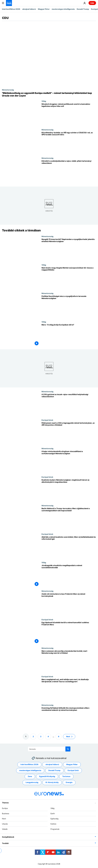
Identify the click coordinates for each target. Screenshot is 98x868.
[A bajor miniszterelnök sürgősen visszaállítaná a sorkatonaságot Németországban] (69, 462)
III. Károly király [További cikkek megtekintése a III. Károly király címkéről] (52, 782)
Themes (5, 803)
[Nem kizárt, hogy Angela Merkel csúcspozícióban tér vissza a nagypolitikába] (69, 278)
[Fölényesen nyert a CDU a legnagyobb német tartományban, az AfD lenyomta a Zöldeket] (69, 433)
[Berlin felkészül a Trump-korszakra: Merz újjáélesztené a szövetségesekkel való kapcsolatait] (69, 519)
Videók (5, 829)
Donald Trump (83, 9)
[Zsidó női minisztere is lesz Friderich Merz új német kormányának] (69, 604)
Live (92, 3)
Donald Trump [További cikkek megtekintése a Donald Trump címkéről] (54, 770)
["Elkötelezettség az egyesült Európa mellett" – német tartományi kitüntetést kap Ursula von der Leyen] (49, 94)
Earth (53, 813)
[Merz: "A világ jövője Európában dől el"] (69, 335)
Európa (5, 808)
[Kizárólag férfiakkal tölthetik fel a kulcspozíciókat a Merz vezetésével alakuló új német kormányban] (69, 718)
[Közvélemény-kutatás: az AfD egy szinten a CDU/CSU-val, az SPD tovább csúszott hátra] (69, 143)
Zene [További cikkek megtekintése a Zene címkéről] (30, 776)
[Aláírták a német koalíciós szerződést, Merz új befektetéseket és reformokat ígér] (69, 547)
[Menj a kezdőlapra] (9, 3)
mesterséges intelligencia (63, 9)
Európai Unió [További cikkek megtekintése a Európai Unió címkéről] (73, 770)
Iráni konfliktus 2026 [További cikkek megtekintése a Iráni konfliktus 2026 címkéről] (29, 764)
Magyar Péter (44, 9)
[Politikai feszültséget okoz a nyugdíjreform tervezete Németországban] (69, 307)
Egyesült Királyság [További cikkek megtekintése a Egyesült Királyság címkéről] (47, 776)
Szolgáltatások (8, 837)
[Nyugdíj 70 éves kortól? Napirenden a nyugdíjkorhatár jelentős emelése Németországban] (69, 250)
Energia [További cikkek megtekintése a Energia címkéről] (69, 782)
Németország (8, 90)
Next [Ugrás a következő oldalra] (68, 736)
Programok (55, 829)
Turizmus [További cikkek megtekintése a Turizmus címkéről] (66, 776)
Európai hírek (47, 420)
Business (6, 813)
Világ (44, 101)
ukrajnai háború (29, 9)
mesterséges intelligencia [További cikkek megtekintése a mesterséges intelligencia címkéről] (30, 770)
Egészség (54, 819)
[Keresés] (49, 749)
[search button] (68, 749)
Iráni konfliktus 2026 (11, 9)
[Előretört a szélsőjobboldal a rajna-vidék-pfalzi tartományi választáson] (69, 171)
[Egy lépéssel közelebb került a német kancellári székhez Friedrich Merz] (69, 633)
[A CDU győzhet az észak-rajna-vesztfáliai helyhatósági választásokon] (69, 405)
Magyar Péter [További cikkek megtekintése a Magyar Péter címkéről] (72, 764)
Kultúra (53, 824)
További (5, 843)
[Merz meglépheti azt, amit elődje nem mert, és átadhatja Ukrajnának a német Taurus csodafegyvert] (69, 690)
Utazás (5, 824)
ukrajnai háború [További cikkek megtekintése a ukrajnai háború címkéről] (52, 764)
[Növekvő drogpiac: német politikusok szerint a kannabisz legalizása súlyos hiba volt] (69, 114)
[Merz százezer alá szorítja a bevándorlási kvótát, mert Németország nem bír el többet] (69, 661)
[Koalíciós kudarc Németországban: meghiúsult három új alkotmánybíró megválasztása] (69, 490)
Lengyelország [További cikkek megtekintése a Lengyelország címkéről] (32, 782)
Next (4, 819)
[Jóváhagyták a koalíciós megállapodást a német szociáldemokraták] (69, 576)
